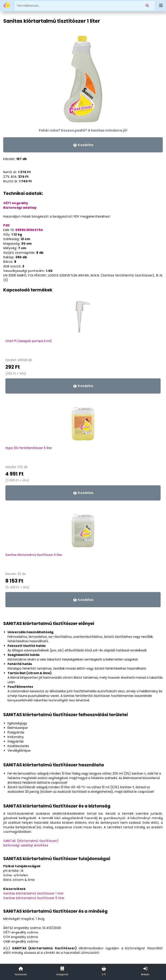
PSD (7, 225)
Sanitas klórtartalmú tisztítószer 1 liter (34, 893)
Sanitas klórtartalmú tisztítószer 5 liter (34, 555)
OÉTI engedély (16, 203)
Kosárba (83, 145)
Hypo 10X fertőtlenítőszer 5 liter (29, 448)
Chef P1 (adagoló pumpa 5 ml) (29, 341)
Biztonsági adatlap (20, 208)
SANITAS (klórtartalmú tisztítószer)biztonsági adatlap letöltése (31, 843)
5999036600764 (29, 230)
